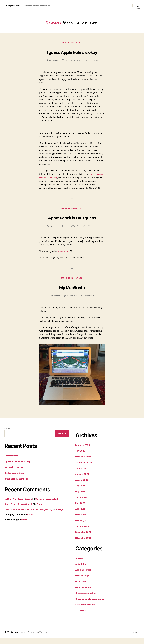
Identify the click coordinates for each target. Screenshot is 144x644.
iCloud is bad (64, 256)
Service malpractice (87, 610)
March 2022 (82, 520)
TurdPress (81, 616)
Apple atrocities (84, 575)
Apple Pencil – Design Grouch (21, 510)
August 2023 (83, 485)
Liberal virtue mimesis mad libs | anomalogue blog (32, 515)
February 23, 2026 (72, 61)
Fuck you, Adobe (85, 593)
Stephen (55, 61)
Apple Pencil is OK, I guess (72, 222)
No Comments (92, 61)
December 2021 (84, 537)
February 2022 (84, 526)
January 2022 (83, 532)
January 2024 (83, 479)
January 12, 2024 (72, 231)
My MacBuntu (72, 292)
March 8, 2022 (72, 301)
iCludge (45, 510)
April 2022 (81, 514)
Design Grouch (13, 6)
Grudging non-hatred (72, 43)
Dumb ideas (82, 587)
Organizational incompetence (92, 604)
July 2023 (81, 491)
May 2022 (81, 508)
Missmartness (12, 461)
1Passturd (81, 564)
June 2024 (81, 474)
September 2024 (85, 468)
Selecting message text (53, 504)
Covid (31, 523)
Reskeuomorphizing (16, 478)
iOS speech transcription (18, 484)
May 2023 (81, 497)
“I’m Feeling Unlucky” (16, 473)
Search (7, 434)
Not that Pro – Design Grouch (20, 504)
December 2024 (85, 462)
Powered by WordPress (40, 638)
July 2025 (81, 456)
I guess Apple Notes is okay (72, 52)
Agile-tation (82, 569)
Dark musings (83, 581)
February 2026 (84, 450)
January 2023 (83, 503)
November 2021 (84, 543)
